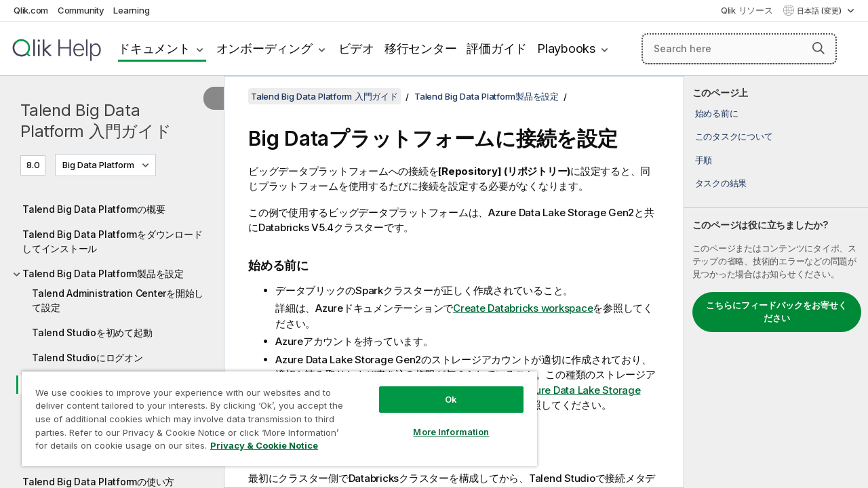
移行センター (421, 48)
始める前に (717, 113)
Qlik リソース (747, 10)
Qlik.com (31, 10)
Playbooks (566, 48)
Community (81, 10)
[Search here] (739, 49)
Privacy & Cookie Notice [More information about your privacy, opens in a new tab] (264, 445)
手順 (704, 160)
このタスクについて (734, 136)
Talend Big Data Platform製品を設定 (103, 273)
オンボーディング (264, 48)
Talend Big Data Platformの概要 (94, 209)
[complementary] (776, 282)
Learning (131, 10)
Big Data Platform (98, 165)
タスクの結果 (721, 183)
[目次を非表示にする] (214, 98)
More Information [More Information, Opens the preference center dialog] (451, 432)
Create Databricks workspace (523, 308)
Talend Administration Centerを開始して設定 (118, 300)
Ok (451, 399)
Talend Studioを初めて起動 (92, 332)
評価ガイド (497, 48)
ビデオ (356, 48)
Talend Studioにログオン (87, 358)
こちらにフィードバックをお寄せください (776, 312)
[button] (818, 48)
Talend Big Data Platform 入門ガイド (96, 121)
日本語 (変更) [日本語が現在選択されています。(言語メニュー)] (820, 11)
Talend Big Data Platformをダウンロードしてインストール (112, 241)
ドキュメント (154, 48)
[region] (279, 419)
